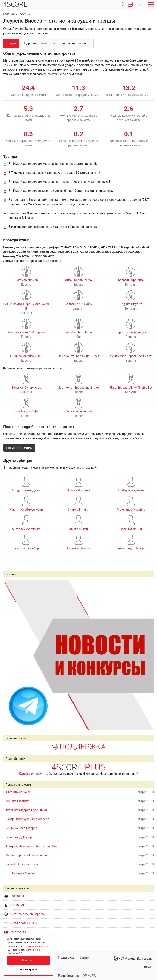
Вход (134, 4)
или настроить (28, 969)
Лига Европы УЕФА (20, 923)
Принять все (28, 960)
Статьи (85, 957)
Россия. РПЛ (16, 896)
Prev (9, 655)
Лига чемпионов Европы (24, 914)
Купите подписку (31, 774)
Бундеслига (15, 932)
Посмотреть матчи (19, 448)
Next (148, 655)
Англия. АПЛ (16, 905)
